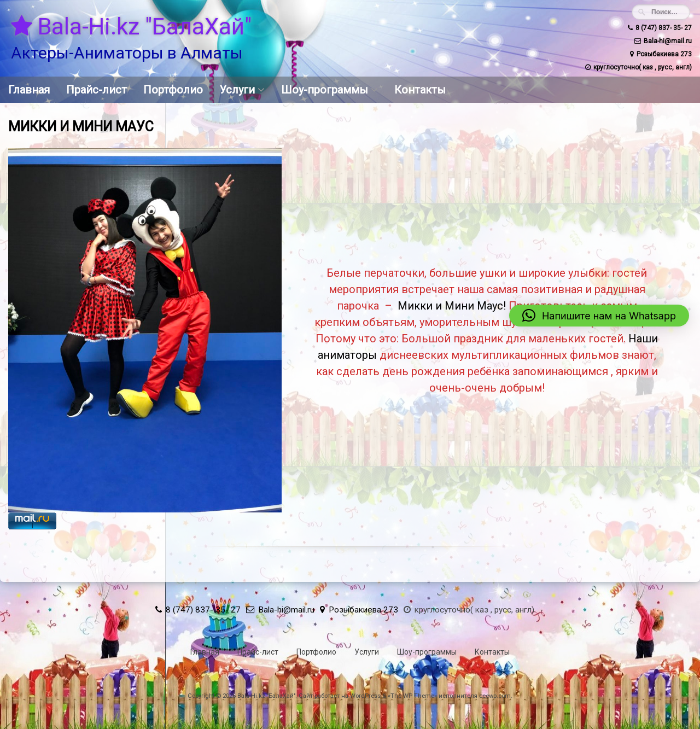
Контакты (420, 90)
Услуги (237, 90)
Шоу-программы (325, 90)
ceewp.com (495, 696)
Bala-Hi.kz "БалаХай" (131, 27)
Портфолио (173, 90)
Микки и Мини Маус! (453, 306)
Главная (29, 90)
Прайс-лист (97, 90)
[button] (599, 316)
